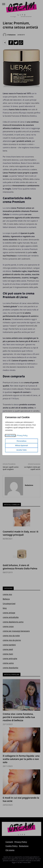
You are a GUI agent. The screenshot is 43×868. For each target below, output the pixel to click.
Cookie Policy (10, 435)
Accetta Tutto (21, 450)
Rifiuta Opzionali (21, 445)
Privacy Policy (22, 435)
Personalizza (22, 441)
